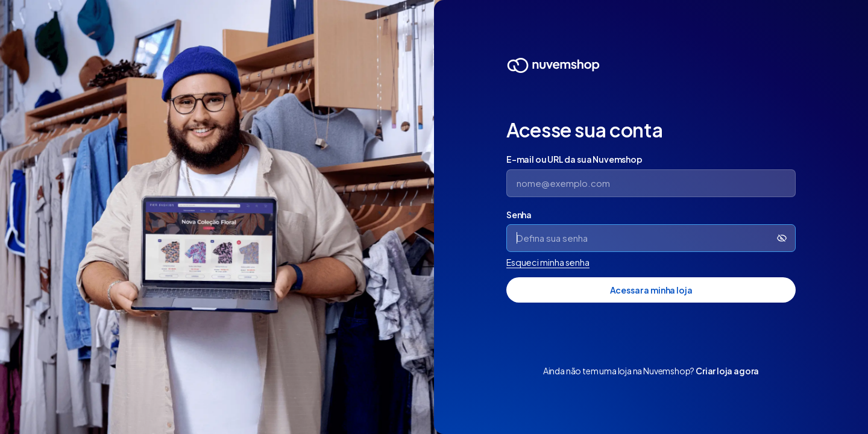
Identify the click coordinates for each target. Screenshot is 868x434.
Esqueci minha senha (548, 262)
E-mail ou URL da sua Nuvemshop (574, 159)
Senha (519, 215)
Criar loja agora (727, 371)
